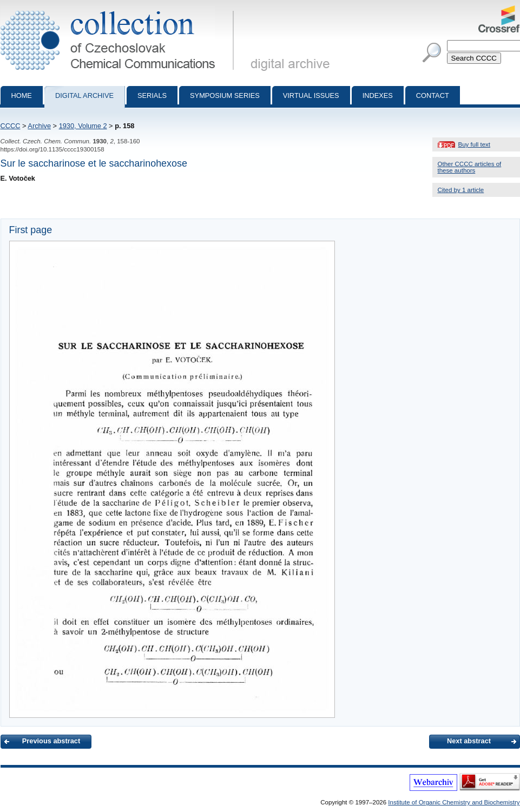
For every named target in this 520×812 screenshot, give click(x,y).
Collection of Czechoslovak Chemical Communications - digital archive (119, 10)
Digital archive (84, 95)
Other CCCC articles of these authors (470, 167)
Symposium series (225, 95)
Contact (433, 95)
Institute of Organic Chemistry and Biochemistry (454, 802)
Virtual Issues (311, 95)
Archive (39, 126)
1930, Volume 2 (83, 126)
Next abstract (469, 741)
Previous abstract (51, 741)
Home (22, 95)
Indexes (378, 95)
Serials (152, 95)
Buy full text (475, 144)
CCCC (11, 126)
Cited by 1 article (461, 190)
